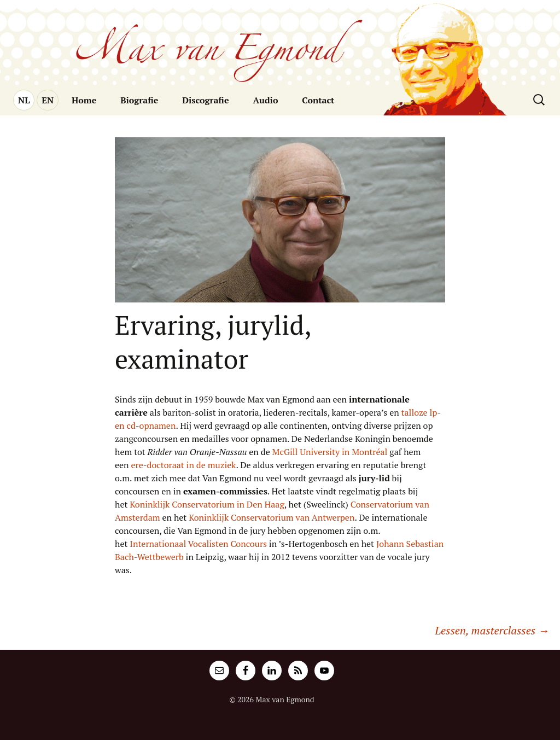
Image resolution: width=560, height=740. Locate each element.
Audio (265, 100)
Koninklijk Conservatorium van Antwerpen (272, 517)
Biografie (139, 100)
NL (24, 100)
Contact (318, 100)
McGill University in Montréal (330, 452)
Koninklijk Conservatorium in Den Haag (207, 504)
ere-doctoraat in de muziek (184, 465)
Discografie (205, 100)
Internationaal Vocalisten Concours (198, 544)
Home (84, 100)
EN (48, 100)
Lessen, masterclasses (492, 630)
